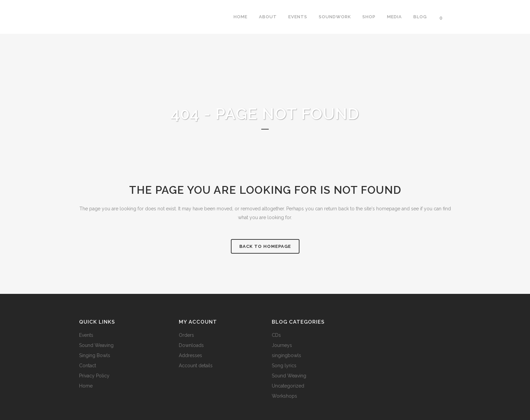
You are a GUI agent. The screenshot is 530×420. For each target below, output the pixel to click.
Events (86, 335)
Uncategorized (288, 386)
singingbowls (286, 355)
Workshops (284, 396)
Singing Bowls (95, 355)
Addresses (190, 355)
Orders (186, 335)
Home (86, 386)
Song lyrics (284, 366)
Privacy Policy (94, 376)
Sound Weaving (96, 345)
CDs (276, 335)
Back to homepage (265, 246)
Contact (88, 366)
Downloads (191, 345)
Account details (196, 366)
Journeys (282, 345)
